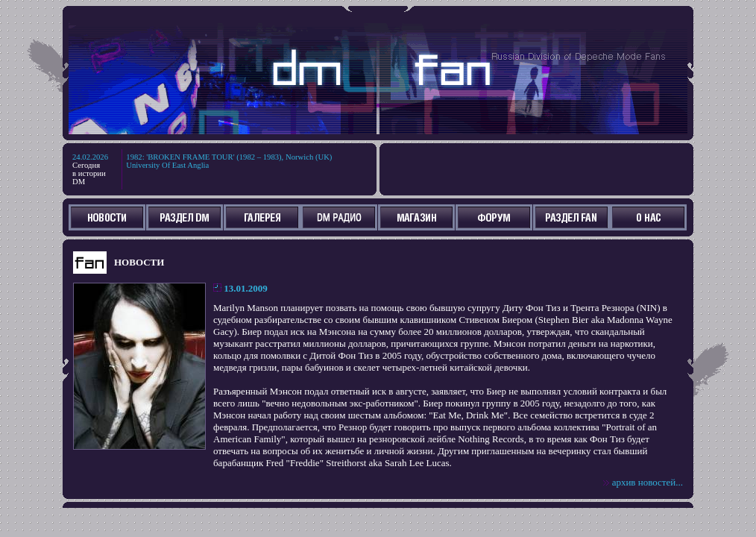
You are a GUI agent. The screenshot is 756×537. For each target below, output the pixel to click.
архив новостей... (648, 482)
